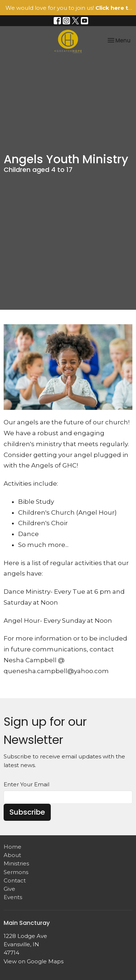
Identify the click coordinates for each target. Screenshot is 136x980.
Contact (15, 880)
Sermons (16, 872)
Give (9, 889)
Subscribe (27, 812)
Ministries (16, 863)
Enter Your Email (26, 784)
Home (13, 847)
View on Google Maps (34, 961)
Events (13, 897)
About (12, 855)
